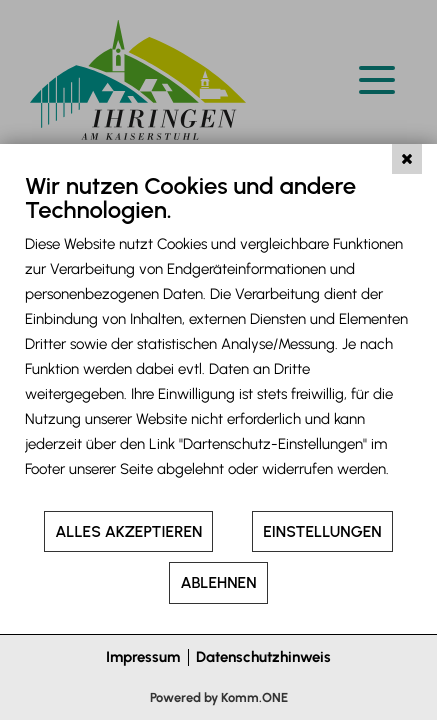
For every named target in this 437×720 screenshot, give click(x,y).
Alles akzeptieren (128, 531)
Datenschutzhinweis (263, 657)
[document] (218, 340)
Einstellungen (322, 531)
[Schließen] (407, 159)
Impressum (143, 657)
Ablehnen (218, 582)
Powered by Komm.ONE (219, 697)
